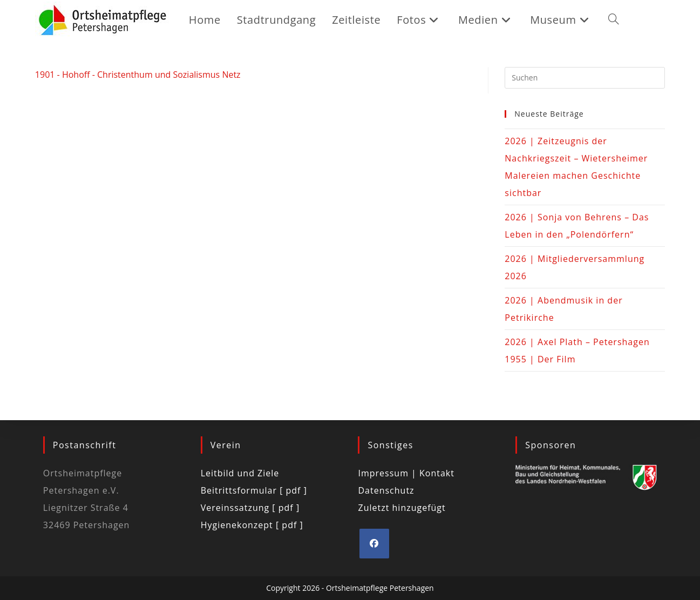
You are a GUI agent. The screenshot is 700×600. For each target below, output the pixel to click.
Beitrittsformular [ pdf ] (254, 490)
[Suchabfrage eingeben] (585, 78)
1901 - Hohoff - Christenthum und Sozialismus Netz (138, 75)
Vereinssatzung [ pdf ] (250, 508)
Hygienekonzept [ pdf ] (252, 525)
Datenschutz (386, 490)
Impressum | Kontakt (406, 473)
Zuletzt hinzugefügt (402, 508)
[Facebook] (374, 544)
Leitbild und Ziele (240, 473)
